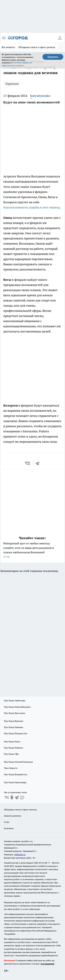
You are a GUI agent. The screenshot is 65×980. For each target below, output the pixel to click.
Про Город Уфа (11, 754)
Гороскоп (12, 84)
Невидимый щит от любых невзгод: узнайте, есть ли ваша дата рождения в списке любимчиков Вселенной (32, 550)
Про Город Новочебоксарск (17, 707)
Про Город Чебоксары (15, 701)
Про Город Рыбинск (14, 748)
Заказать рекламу (13, 816)
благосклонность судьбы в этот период (32, 207)
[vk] (28, 463)
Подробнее (10, 934)
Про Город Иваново (14, 727)
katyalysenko (40, 96)
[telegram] (39, 463)
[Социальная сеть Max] (22, 797)
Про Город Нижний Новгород (18, 762)
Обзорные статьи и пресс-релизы (37, 47)
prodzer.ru (18, 879)
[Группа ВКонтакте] (7, 797)
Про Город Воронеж (14, 721)
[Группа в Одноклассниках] (12, 797)
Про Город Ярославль (15, 713)
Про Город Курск (12, 742)
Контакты (9, 828)
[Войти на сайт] (60, 38)
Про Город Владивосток (16, 774)
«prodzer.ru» (27, 841)
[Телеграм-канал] (17, 797)
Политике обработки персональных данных (17, 64)
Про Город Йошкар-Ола (16, 733)
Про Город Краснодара (15, 782)
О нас (7, 822)
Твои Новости (11, 768)
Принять (53, 57)
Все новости (8, 47)
